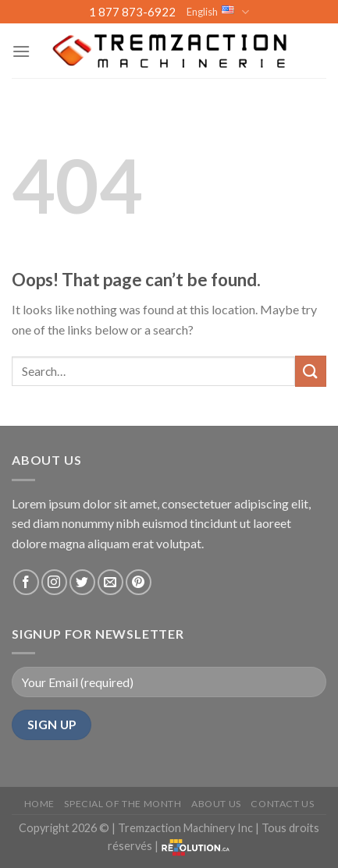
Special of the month (123, 804)
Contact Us (282, 804)
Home (39, 804)
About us (216, 804)
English (217, 12)
